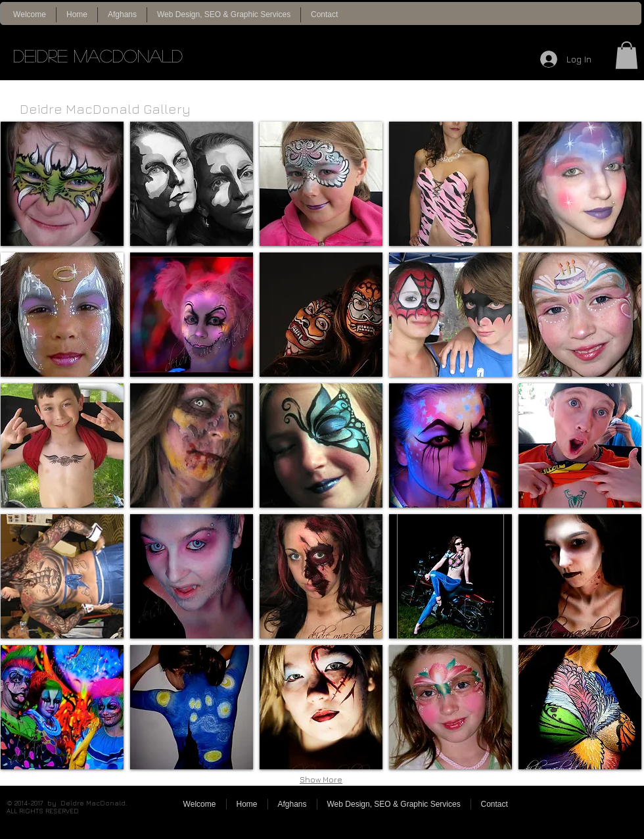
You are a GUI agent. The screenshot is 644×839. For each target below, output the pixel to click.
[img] (62, 184)
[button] (627, 55)
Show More (321, 779)
